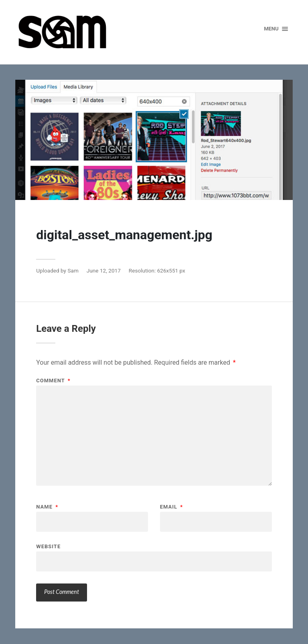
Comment (53, 381)
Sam (73, 271)
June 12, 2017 (104, 271)
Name (47, 507)
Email (172, 507)
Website (48, 546)
